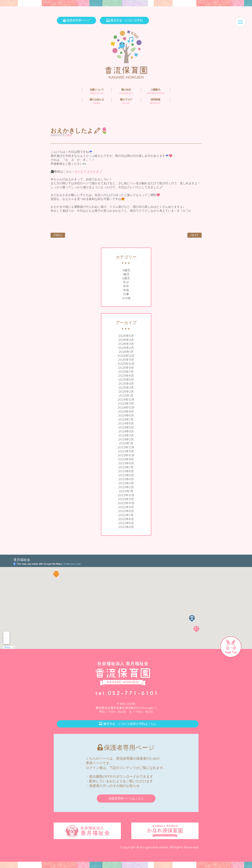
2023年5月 (126, 475)
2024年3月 (126, 435)
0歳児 (126, 270)
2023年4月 (126, 479)
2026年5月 (126, 336)
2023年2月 (126, 487)
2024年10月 (126, 407)
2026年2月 (126, 348)
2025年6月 (126, 376)
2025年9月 (126, 368)
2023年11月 (126, 451)
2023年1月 (126, 491)
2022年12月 (126, 495)
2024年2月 (126, 439)
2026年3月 (126, 344)
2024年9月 (126, 411)
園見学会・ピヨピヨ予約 (125, 20)
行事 (126, 294)
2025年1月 (126, 396)
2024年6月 (126, 423)
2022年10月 (126, 503)
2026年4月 (126, 340)
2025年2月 (126, 392)
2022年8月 (126, 511)
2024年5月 (126, 427)
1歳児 (126, 274)
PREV (58, 235)
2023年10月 (126, 455)
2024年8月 (126, 415)
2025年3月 (126, 388)
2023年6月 (126, 471)
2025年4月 (126, 384)
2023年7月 (126, 467)
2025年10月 (126, 364)
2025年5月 (126, 380)
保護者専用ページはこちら (126, 798)
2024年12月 (126, 400)
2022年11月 (126, 499)
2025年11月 (126, 360)
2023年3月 (126, 483)
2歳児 (126, 278)
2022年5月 (126, 523)
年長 (126, 290)
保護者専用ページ (76, 20)
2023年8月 (126, 463)
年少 (126, 282)
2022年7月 (126, 515)
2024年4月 (126, 431)
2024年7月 (126, 419)
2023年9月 (126, 459)
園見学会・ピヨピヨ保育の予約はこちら (128, 724)
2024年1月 (126, 443)
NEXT (195, 235)
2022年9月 (126, 507)
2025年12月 (126, 356)
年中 (126, 286)
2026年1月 (126, 352)
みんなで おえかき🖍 (89, 171)
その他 (126, 298)
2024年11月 (126, 404)
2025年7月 (126, 372)
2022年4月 (126, 527)
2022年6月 (126, 519)
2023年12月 (126, 447)
